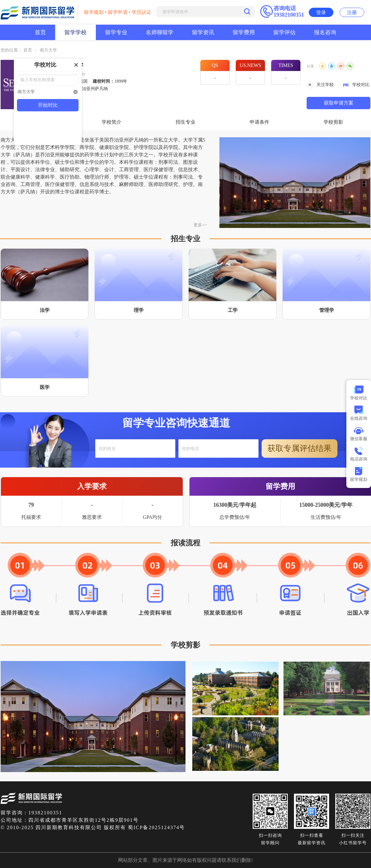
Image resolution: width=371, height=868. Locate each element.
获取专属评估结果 (300, 448)
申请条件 (259, 122)
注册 (352, 12)
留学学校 (75, 32)
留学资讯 (203, 32)
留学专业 (116, 32)
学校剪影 (333, 122)
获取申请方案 (339, 103)
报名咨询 (325, 32)
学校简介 (112, 122)
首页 (40, 32)
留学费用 (244, 32)
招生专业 (185, 122)
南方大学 (48, 50)
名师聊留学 (160, 32)
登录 (321, 12)
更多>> (200, 225)
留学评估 (284, 32)
